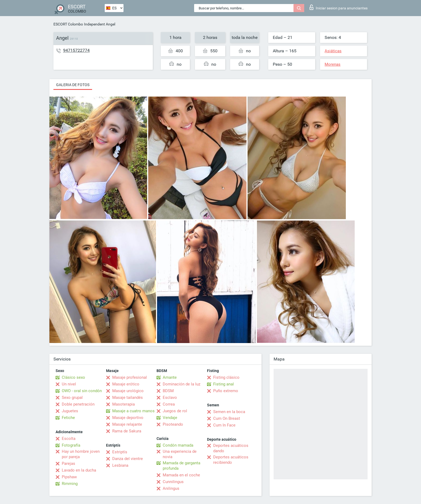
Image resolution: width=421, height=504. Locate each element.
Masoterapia (124, 404)
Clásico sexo (73, 377)
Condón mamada (178, 445)
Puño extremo (226, 391)
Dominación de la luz (182, 384)
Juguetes (70, 411)
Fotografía (71, 445)
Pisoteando (173, 424)
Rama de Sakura (127, 431)
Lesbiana (120, 465)
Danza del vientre (128, 459)
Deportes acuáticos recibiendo (231, 460)
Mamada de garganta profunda (182, 466)
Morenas (333, 64)
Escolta (69, 439)
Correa (169, 404)
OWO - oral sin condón (82, 391)
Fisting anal (224, 384)
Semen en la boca (229, 412)
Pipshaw (69, 477)
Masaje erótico (126, 384)
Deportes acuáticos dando (231, 448)
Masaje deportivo (128, 418)
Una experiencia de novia (180, 454)
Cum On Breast (227, 418)
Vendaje (170, 418)
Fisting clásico (226, 377)
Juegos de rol (175, 411)
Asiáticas (333, 51)
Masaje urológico (128, 391)
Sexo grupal (72, 398)
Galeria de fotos (73, 85)
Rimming (70, 484)
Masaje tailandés (128, 398)
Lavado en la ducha (79, 470)
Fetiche (68, 418)
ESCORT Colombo (68, 24)
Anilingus (171, 488)
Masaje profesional (130, 377)
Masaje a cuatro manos (133, 411)
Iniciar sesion (339, 7)
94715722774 (76, 50)
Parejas (68, 463)
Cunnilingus (173, 482)
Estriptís (120, 452)
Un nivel (69, 384)
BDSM (168, 391)
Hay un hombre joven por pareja (81, 454)
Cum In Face (224, 425)
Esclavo (170, 398)
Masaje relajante (127, 424)
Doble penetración (78, 404)
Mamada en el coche (181, 475)
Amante (170, 377)
